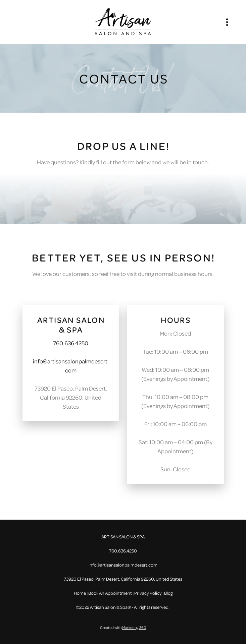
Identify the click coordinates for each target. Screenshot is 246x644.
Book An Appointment (110, 593)
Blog (168, 593)
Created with (123, 627)
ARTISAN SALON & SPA (71, 325)
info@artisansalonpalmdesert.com (123, 565)
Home (80, 593)
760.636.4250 (71, 343)
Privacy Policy (148, 593)
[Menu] (227, 22)
